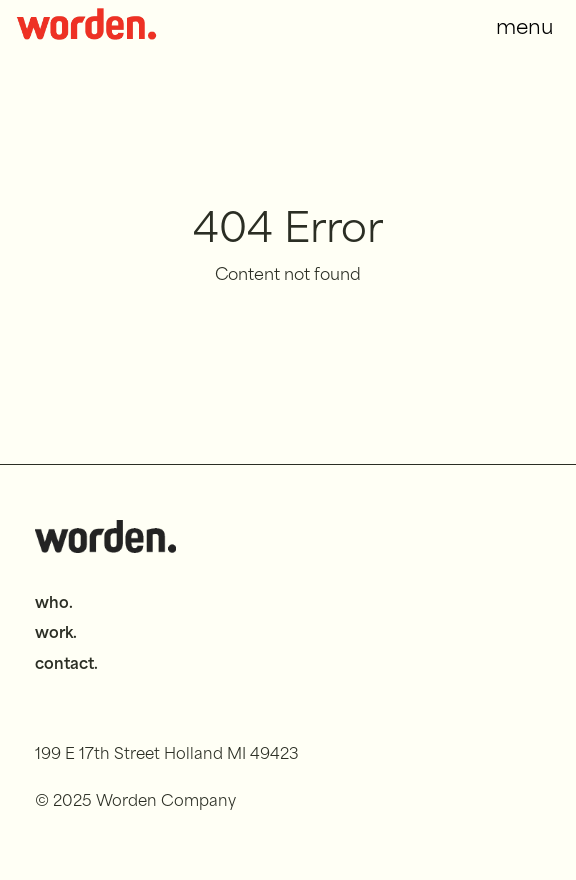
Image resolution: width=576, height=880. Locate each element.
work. (56, 634)
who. (54, 604)
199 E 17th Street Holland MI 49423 (167, 755)
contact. (66, 665)
